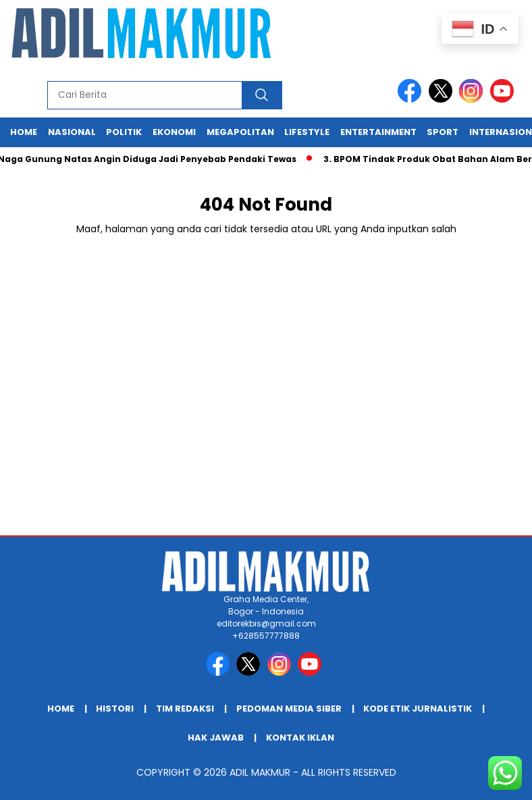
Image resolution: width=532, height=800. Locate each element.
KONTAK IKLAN (300, 738)
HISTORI (115, 709)
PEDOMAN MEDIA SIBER (289, 709)
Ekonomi (174, 132)
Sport (443, 132)
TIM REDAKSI (185, 709)
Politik (124, 132)
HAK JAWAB (216, 738)
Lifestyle (307, 132)
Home (24, 132)
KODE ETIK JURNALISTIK (418, 709)
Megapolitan (240, 132)
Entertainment (378, 132)
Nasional (72, 132)
